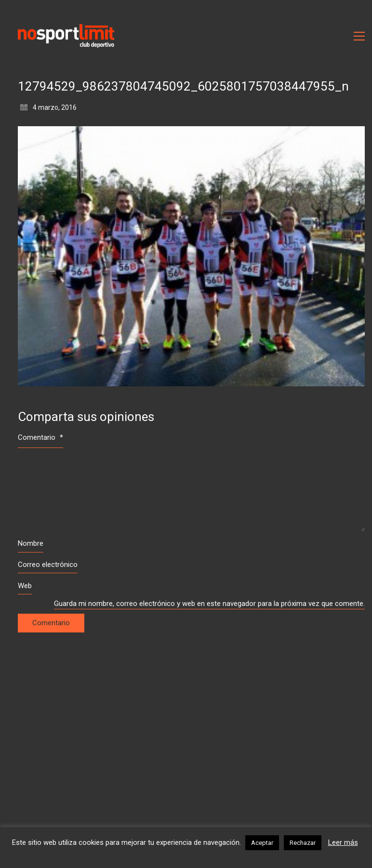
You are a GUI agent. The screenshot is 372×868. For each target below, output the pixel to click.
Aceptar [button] (262, 843)
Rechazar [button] (303, 843)
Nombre (31, 543)
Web (25, 586)
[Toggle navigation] (359, 36)
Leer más (343, 842)
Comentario (40, 437)
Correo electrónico (48, 565)
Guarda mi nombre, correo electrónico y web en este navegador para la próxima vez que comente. (209, 604)
